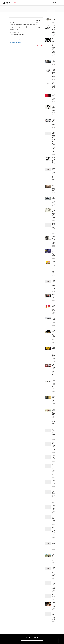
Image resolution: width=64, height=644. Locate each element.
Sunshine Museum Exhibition (55, 455)
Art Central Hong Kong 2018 (54, 85)
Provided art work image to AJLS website (55, 569)
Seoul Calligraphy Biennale (16, 42)
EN (53, 3)
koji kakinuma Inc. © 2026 (32, 642)
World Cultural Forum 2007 (54, 506)
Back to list (39, 45)
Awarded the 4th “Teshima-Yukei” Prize (55, 398)
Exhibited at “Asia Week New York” (55, 239)
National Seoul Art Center (20, 36)
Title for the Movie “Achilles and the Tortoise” (55, 468)
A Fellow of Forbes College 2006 (54, 614)
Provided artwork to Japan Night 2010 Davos (55, 283)
